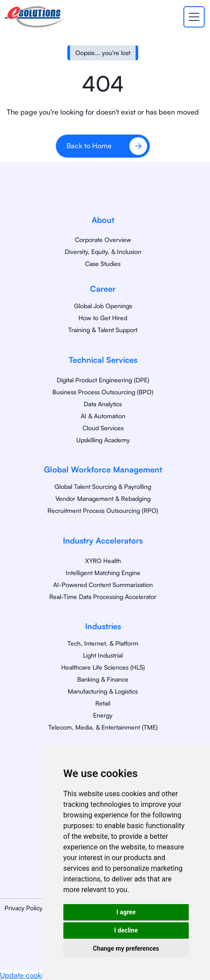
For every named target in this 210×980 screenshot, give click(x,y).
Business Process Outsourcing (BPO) (103, 392)
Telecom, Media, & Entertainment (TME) (103, 727)
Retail (103, 703)
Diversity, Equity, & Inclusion (103, 252)
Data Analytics (103, 404)
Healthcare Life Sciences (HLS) (103, 667)
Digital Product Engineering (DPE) (103, 380)
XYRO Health (103, 561)
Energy (103, 715)
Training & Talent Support (103, 330)
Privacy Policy (23, 908)
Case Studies (103, 264)
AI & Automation (103, 416)
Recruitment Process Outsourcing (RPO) (103, 510)
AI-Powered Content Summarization (103, 585)
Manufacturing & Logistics (103, 691)
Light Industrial (103, 655)
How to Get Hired (103, 318)
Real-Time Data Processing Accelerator (103, 597)
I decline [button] (126, 930)
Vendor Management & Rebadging (103, 498)
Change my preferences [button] (126, 948)
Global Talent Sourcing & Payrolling (103, 486)
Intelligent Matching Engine (103, 573)
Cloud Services (103, 428)
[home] (35, 17)
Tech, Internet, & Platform (103, 643)
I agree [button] (126, 912)
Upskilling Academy (103, 440)
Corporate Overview (103, 240)
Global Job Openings (103, 306)
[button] (192, 17)
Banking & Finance (103, 679)
